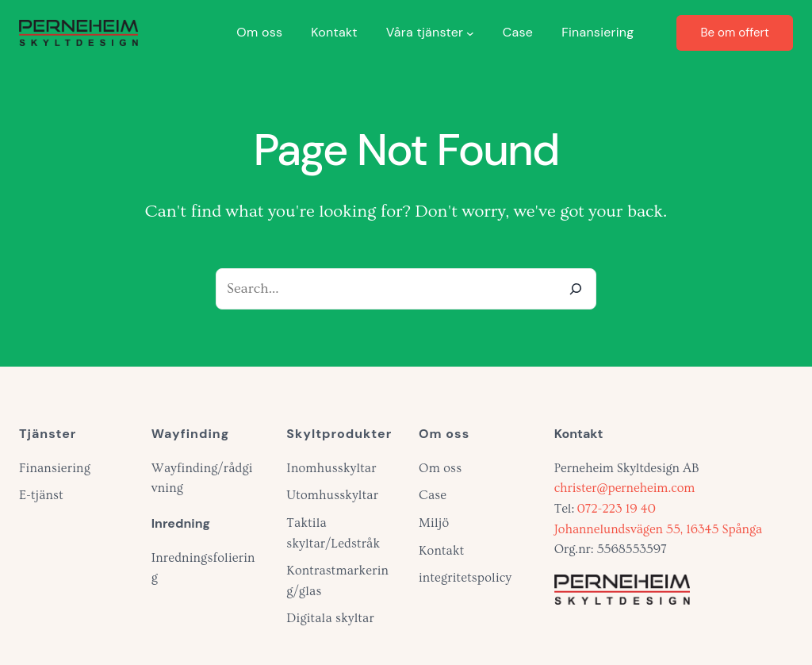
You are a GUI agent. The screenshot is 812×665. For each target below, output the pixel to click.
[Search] (576, 289)
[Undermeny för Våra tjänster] (470, 33)
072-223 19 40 (617, 509)
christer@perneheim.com (625, 488)
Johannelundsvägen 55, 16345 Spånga (658, 529)
